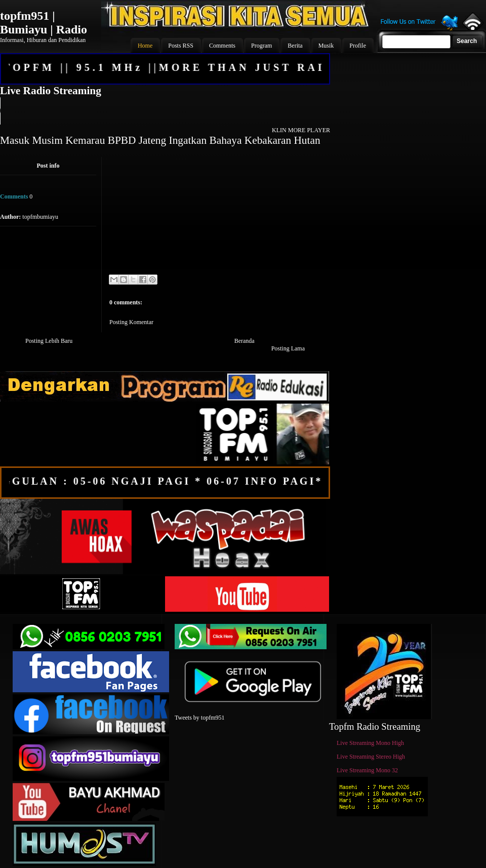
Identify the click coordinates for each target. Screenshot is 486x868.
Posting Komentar (131, 322)
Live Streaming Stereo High (371, 757)
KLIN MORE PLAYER (301, 130)
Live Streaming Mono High (370, 743)
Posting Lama (288, 348)
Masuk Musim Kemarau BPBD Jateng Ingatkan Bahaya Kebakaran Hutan (160, 140)
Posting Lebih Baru (49, 341)
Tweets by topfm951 (199, 718)
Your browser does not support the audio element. (165, 111)
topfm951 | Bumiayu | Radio (44, 23)
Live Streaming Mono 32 (367, 770)
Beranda (245, 341)
